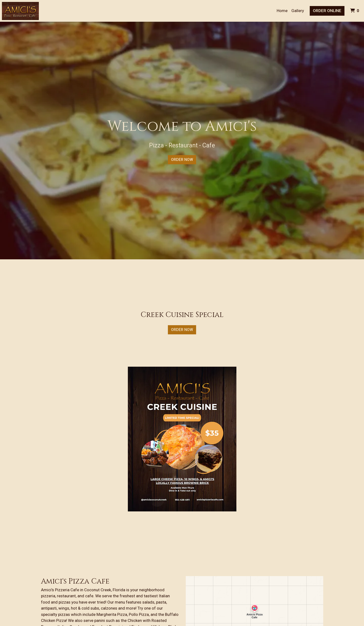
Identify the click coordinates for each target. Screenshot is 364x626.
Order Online (327, 11)
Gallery (298, 11)
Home (282, 11)
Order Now (182, 160)
